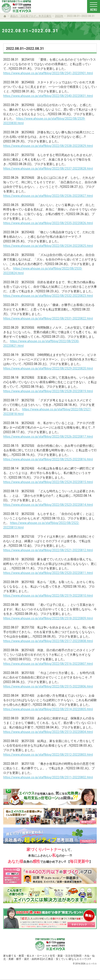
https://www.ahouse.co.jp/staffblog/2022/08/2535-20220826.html (48, 223)
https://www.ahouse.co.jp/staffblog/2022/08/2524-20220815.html (48, 482)
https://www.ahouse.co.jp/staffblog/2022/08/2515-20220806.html (48, 686)
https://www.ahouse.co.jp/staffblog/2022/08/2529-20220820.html (48, 368)
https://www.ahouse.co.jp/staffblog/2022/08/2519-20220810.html (48, 596)
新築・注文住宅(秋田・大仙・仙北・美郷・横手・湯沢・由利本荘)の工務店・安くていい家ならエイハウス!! (49, 957)
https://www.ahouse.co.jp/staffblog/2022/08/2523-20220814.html (48, 505)
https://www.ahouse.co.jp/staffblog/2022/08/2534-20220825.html (48, 246)
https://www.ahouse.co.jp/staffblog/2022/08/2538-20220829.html (48, 146)
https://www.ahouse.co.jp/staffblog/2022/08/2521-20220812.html (48, 550)
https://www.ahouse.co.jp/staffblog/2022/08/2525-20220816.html (48, 459)
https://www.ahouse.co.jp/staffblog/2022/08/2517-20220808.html (48, 641)
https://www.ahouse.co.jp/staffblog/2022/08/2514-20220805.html (48, 709)
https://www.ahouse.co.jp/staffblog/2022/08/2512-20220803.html (48, 755)
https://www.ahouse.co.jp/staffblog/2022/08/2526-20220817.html (48, 437)
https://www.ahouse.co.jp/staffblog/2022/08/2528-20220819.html (48, 391)
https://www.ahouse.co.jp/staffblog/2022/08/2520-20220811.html (48, 573)
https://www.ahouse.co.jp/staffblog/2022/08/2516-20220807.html (48, 664)
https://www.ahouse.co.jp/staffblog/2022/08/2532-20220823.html (48, 296)
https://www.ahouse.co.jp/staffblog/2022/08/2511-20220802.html (48, 777)
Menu (94, 6)
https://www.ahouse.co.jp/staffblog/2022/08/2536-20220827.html (48, 196)
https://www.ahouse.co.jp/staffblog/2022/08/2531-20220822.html (48, 318)
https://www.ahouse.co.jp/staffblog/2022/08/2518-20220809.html (48, 618)
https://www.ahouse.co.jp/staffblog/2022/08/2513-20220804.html (48, 732)
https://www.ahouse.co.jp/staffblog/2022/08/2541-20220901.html (48, 73)
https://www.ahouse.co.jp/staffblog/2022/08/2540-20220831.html (48, 96)
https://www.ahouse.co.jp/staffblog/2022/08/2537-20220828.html (48, 169)
